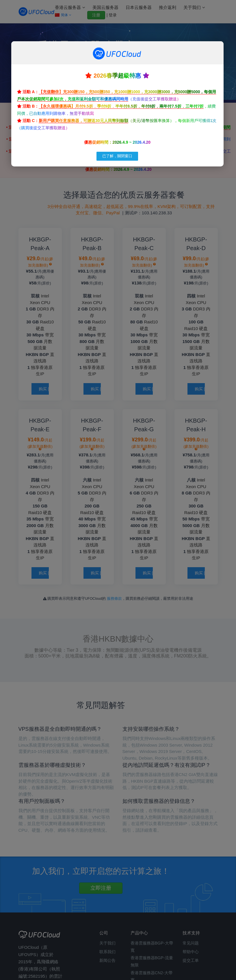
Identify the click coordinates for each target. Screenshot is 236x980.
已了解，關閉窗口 (117, 156)
